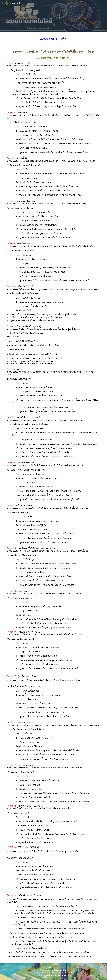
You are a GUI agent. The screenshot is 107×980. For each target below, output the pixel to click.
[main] (53, 38)
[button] (3, 3)
